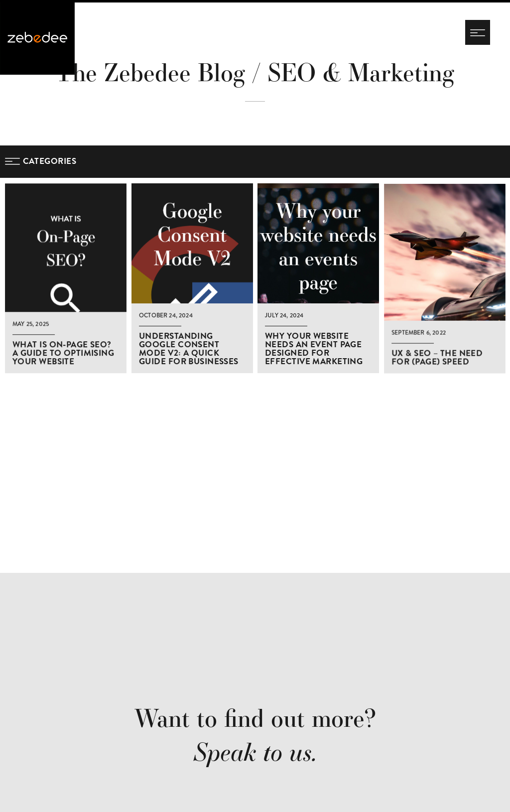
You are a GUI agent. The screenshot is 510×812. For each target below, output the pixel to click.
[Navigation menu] (478, 32)
